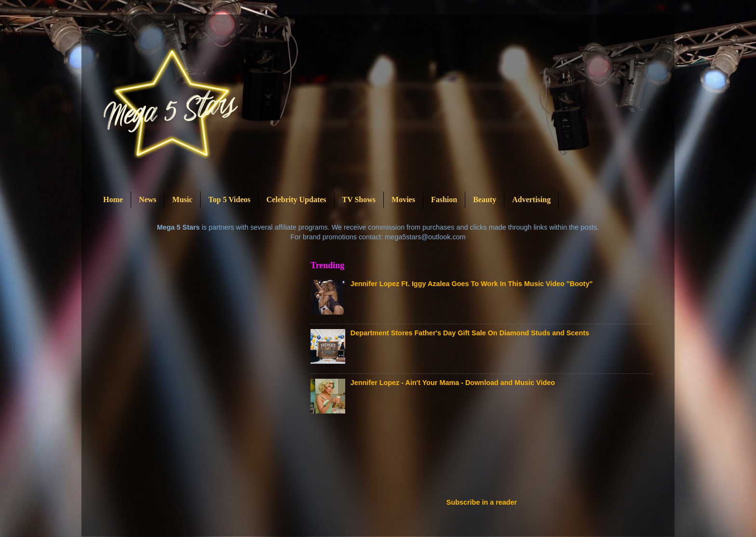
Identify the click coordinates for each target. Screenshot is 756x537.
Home (113, 200)
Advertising (531, 200)
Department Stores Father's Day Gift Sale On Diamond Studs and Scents (470, 333)
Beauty (485, 200)
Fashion (444, 200)
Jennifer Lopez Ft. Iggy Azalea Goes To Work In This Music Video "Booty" (472, 284)
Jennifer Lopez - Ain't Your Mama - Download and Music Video (453, 383)
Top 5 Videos (229, 200)
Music (182, 200)
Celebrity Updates (297, 200)
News (148, 200)
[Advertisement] (486, 459)
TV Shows (359, 200)
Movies (403, 200)
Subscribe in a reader (482, 502)
